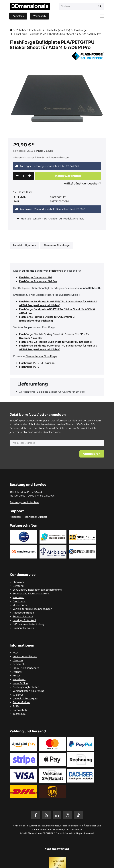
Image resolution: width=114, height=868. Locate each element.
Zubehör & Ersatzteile (29, 30)
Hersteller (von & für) (58, 30)
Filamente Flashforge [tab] (57, 245)
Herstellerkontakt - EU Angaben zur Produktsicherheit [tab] (53, 219)
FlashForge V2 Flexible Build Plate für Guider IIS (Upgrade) (55, 342)
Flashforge (80, 30)
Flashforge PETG (29, 367)
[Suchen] (100, 6)
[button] (68, 176)
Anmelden (18, 16)
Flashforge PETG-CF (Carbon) (37, 363)
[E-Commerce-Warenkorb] (40, 16)
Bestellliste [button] (23, 192)
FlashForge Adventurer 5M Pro (38, 281)
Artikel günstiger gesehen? (82, 183)
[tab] (57, 384)
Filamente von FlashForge (41, 356)
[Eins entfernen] (17, 176)
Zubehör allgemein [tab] (24, 245)
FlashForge (56, 271)
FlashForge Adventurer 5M (36, 277)
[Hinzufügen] (30, 176)
